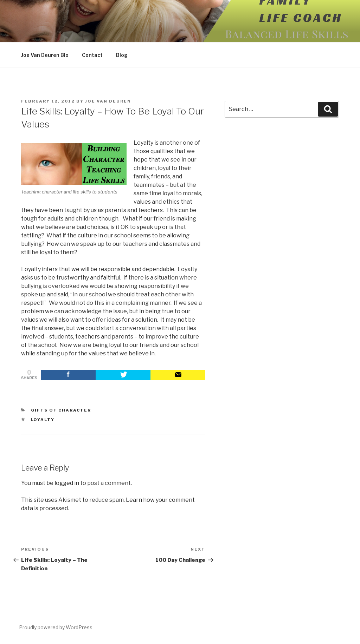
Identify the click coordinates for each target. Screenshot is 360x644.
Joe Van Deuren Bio (45, 55)
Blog (122, 55)
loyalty (43, 420)
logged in (67, 483)
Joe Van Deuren (108, 101)
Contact (92, 55)
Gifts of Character (61, 410)
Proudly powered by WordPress (56, 627)
